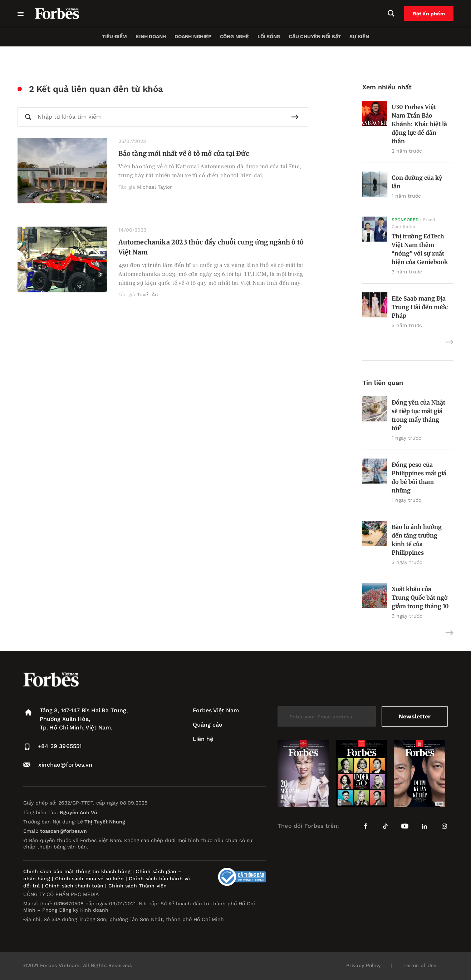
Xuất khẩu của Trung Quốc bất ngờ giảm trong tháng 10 (420, 598)
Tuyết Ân (148, 295)
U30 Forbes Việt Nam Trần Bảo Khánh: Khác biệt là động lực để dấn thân (419, 124)
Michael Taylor (154, 187)
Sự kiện (359, 36)
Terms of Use (420, 965)
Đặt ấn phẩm (429, 14)
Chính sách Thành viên (138, 886)
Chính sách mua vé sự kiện (90, 878)
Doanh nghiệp (193, 36)
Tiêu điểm (114, 36)
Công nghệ (234, 36)
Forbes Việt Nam (216, 710)
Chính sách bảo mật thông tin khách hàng (77, 871)
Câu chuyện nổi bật (315, 36)
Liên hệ (203, 739)
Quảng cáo (208, 725)
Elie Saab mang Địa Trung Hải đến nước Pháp (420, 307)
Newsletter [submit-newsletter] (415, 716)
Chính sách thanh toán (74, 886)
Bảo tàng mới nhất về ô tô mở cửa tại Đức (184, 154)
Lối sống (269, 36)
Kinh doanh (151, 36)
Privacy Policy (363, 965)
